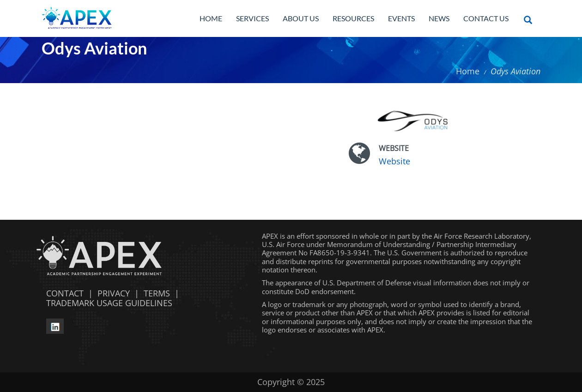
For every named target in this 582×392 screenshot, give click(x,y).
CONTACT (63, 293)
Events (401, 18)
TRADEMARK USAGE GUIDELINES (107, 303)
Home (211, 18)
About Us (301, 18)
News (439, 18)
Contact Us (486, 18)
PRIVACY (114, 293)
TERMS (157, 293)
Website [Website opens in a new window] (394, 161)
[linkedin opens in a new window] (55, 325)
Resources (353, 18)
